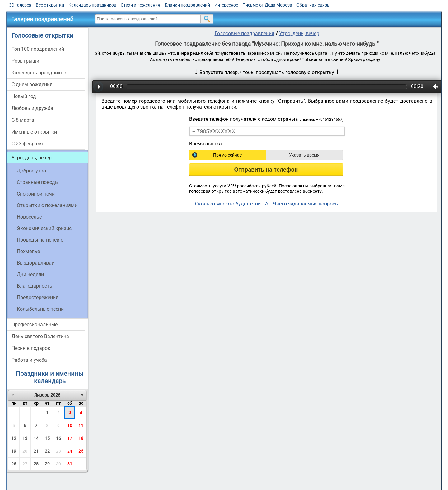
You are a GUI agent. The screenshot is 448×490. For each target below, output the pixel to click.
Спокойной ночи (36, 194)
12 (14, 438)
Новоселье (29, 217)
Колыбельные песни (40, 309)
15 (47, 438)
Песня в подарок (31, 348)
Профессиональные (35, 325)
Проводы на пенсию (40, 240)
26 (14, 464)
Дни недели (30, 274)
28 (36, 464)
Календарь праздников (92, 5)
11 (81, 426)
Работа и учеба (29, 360)
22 (47, 451)
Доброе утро (31, 171)
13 (25, 438)
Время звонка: (206, 144)
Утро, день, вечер (32, 158)
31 (70, 464)
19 (14, 451)
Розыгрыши (25, 61)
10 (70, 426)
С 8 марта (23, 120)
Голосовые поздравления (245, 33)
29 (47, 464)
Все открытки (50, 5)
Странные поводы (38, 182)
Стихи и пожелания (140, 5)
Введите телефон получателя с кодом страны (266, 119)
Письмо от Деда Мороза (267, 5)
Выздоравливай (36, 263)
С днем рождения (32, 85)
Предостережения (38, 297)
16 (58, 438)
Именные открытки (34, 132)
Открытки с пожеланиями (47, 205)
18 (81, 438)
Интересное (226, 5)
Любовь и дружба (32, 108)
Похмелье (28, 251)
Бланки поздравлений (187, 5)
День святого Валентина (40, 336)
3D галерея (20, 5)
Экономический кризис (44, 228)
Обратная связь (313, 5)
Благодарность (35, 286)
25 (81, 451)
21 (36, 451)
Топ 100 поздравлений (38, 49)
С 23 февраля (27, 144)
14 (36, 438)
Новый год (24, 96)
